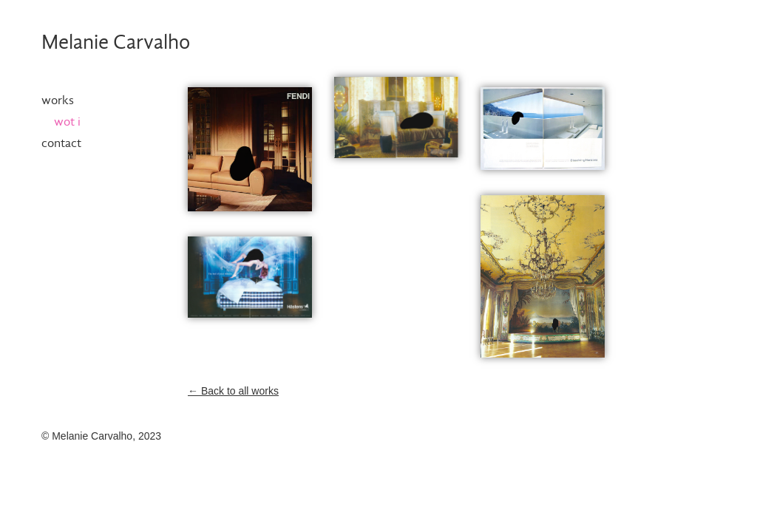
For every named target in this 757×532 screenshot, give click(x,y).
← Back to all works (233, 391)
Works (58, 101)
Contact (61, 144)
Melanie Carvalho (116, 43)
